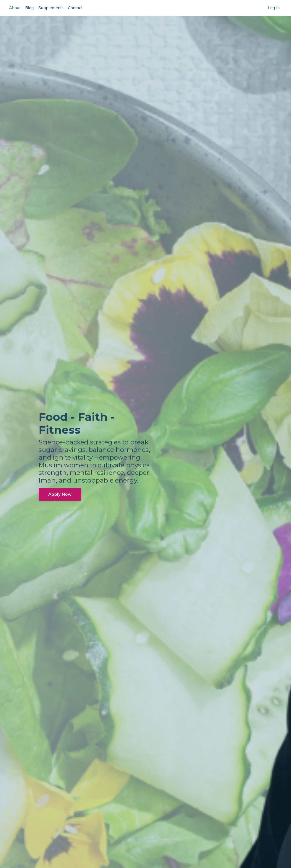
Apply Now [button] (60, 496)
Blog (30, 8)
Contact (75, 8)
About (15, 8)
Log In (274, 8)
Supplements (51, 8)
